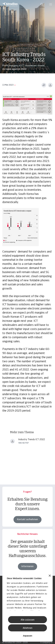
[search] (42, 4)
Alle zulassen (28, 620)
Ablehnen (28, 628)
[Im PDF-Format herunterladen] (50, 85)
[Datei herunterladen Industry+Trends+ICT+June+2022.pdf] (12, 441)
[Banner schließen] (50, 576)
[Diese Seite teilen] (44, 85)
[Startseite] (10, 4)
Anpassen (27, 636)
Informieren (27, 570)
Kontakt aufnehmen (27, 520)
